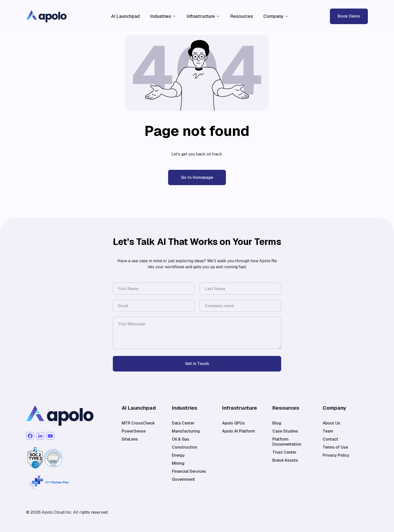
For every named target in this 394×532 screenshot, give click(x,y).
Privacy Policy (336, 455)
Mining (178, 463)
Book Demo (349, 16)
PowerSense (134, 431)
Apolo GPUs (233, 423)
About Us (331, 423)
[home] (67, 16)
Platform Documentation (287, 442)
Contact (330, 439)
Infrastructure (201, 16)
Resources (242, 16)
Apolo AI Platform (239, 431)
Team (328, 431)
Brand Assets (285, 460)
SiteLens (130, 439)
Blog (277, 423)
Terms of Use (335, 447)
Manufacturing (186, 431)
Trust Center (284, 452)
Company (273, 16)
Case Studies (285, 431)
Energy (178, 455)
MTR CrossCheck (138, 423)
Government (183, 480)
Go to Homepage (197, 177)
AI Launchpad (125, 16)
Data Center (183, 423)
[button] (163, 16)
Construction (185, 447)
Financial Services (189, 471)
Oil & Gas (181, 439)
